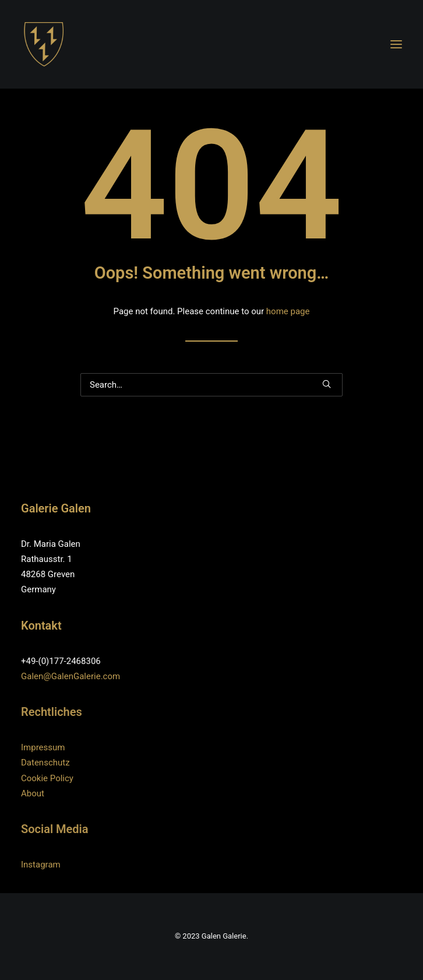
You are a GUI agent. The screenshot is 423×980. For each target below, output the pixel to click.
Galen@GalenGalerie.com (70, 676)
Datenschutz (45, 763)
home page (288, 311)
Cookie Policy (47, 778)
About (33, 793)
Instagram (41, 865)
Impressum (43, 747)
